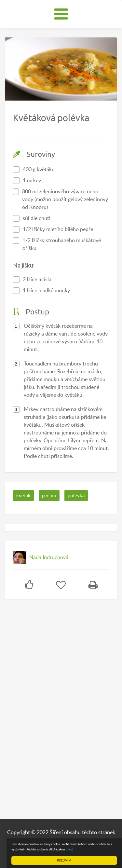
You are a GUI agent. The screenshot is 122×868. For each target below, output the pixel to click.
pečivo (49, 495)
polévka (76, 495)
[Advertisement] (54, 707)
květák (23, 495)
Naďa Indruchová (49, 557)
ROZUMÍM (64, 860)
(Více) (70, 849)
